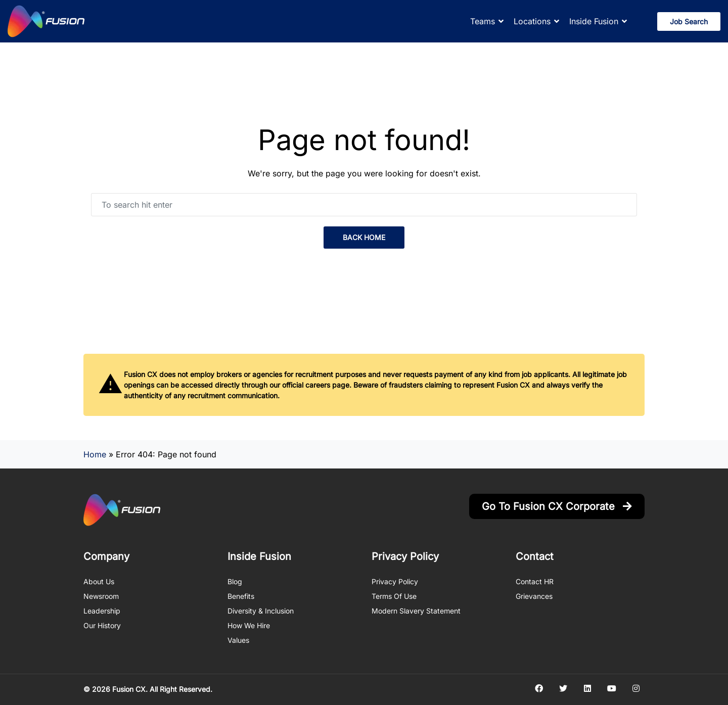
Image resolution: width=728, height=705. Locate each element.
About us (99, 581)
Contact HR (535, 581)
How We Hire (249, 625)
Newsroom (101, 596)
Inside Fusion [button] (594, 21)
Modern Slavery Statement (416, 611)
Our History (102, 625)
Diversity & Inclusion (261, 611)
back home (364, 237)
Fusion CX (129, 689)
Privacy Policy (395, 581)
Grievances (534, 596)
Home (95, 454)
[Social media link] (539, 688)
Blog (235, 581)
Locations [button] (532, 21)
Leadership (102, 611)
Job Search (689, 21)
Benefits (241, 596)
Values (238, 640)
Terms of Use (394, 596)
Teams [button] (483, 21)
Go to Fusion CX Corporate (557, 506)
